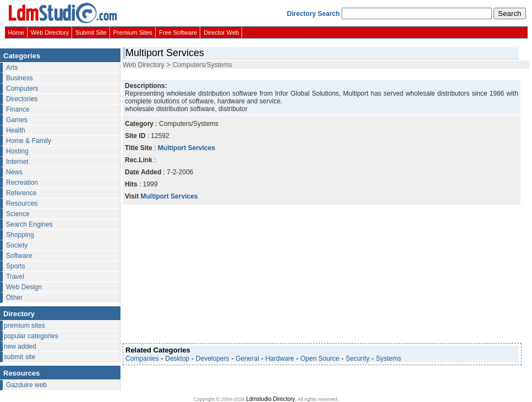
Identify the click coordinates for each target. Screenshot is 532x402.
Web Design (24, 287)
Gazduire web (26, 385)
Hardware (279, 359)
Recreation (22, 183)
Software (19, 256)
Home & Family (29, 141)
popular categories (31, 336)
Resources (22, 203)
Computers (22, 89)
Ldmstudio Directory (270, 399)
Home (16, 32)
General (247, 359)
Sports (16, 266)
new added (20, 346)
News (14, 172)
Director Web (221, 32)
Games (17, 120)
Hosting (17, 151)
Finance (18, 109)
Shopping (20, 235)
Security (357, 359)
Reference (21, 193)
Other (14, 298)
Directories (22, 99)
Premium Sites (133, 32)
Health (16, 130)
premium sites (24, 326)
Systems (388, 359)
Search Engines (29, 224)
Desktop (177, 359)
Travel (15, 277)
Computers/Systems (202, 65)
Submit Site (91, 32)
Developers (213, 359)
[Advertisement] (209, 274)
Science (18, 214)
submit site (20, 357)
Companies (142, 359)
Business (20, 78)
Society (17, 245)
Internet (17, 162)
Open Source (320, 359)
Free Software (178, 32)
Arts (12, 68)
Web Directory (50, 32)
